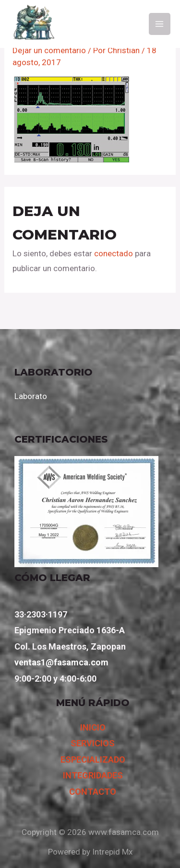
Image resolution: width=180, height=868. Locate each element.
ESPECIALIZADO (93, 759)
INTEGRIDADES (93, 775)
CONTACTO (93, 792)
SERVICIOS (93, 743)
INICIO (93, 727)
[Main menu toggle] (160, 24)
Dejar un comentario (49, 50)
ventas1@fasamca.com (61, 662)
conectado (114, 253)
